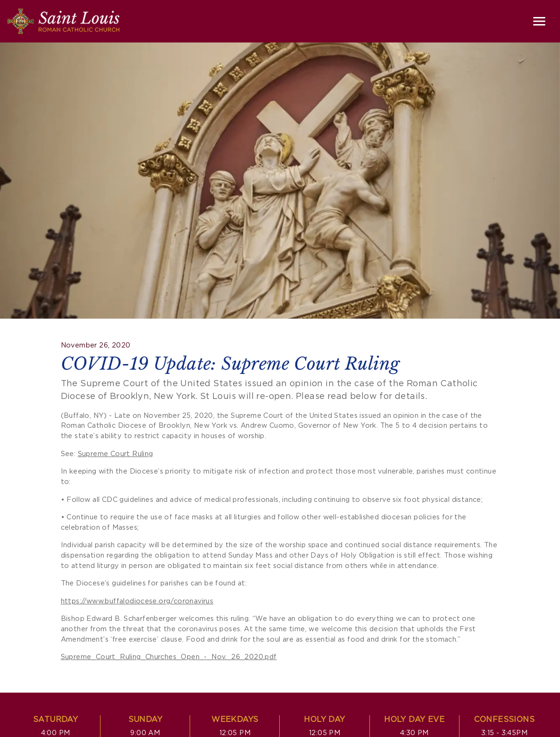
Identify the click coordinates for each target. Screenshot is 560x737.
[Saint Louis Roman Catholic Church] (63, 21)
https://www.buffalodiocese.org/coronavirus (137, 601)
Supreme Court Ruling (116, 454)
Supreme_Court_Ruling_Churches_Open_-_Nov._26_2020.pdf (169, 657)
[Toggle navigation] (539, 21)
